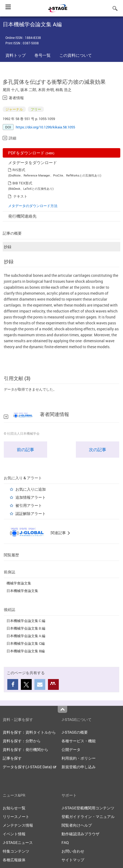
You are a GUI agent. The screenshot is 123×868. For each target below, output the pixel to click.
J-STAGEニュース (18, 842)
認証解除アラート (31, 513)
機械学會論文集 (19, 583)
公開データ (71, 749)
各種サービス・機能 (79, 741)
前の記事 (25, 450)
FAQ (65, 842)
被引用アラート (29, 505)
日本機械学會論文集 (22, 591)
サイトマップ (73, 860)
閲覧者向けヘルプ (77, 825)
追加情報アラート (31, 497)
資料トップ (16, 55)
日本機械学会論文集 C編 (26, 643)
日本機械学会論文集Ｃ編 (26, 621)
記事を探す (12, 758)
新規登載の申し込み (79, 767)
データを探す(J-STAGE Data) (30, 767)
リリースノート (16, 817)
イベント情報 (14, 834)
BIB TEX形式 (22, 183)
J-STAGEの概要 (75, 732)
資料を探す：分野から (22, 741)
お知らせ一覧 (14, 808)
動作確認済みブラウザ (80, 834)
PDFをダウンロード (31, 153)
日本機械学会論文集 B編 (26, 651)
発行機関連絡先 (22, 216)
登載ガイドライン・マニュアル (88, 817)
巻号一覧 (43, 55)
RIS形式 (19, 170)
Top (62, 709)
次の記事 (98, 450)
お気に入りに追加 (31, 489)
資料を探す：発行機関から (25, 749)
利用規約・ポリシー (79, 758)
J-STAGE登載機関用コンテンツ (88, 808)
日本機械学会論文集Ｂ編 (26, 628)
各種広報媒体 (14, 860)
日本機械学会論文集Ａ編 (26, 636)
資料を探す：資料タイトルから (29, 732)
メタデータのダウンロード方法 (33, 206)
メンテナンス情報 (18, 825)
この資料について (76, 55)
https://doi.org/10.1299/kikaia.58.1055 (45, 127)
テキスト (20, 196)
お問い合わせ (73, 851)
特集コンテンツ (16, 851)
